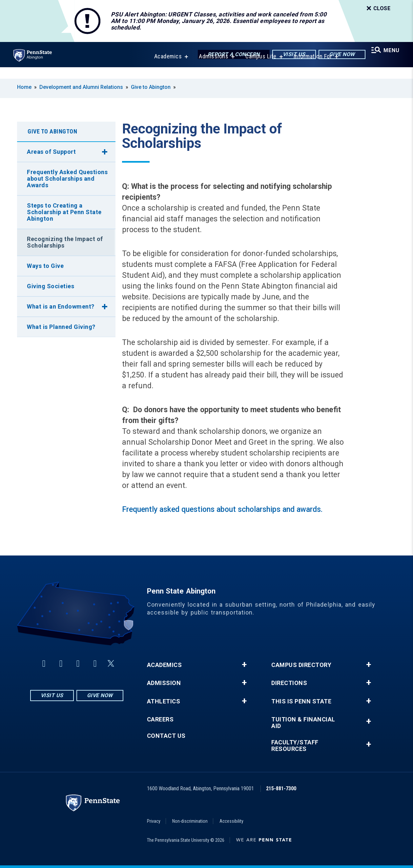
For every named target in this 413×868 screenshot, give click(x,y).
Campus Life (259, 68)
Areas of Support (51, 152)
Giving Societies (51, 286)
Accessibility (231, 821)
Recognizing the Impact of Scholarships (65, 242)
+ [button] (244, 665)
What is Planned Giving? (61, 327)
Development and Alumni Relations (81, 87)
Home (24, 87)
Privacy (154, 821)
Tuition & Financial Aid (303, 723)
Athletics (164, 701)
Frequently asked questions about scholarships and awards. (223, 509)
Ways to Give (45, 266)
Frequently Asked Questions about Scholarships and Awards (67, 179)
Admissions (211, 68)
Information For (311, 68)
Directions (289, 683)
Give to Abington (151, 87)
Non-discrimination (190, 821)
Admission (164, 683)
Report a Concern (230, 55)
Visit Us (290, 55)
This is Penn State (301, 701)
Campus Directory (301, 665)
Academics (166, 68)
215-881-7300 (281, 788)
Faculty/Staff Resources (295, 746)
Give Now (338, 55)
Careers (160, 719)
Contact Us (166, 736)
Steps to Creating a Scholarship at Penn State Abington (64, 212)
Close (378, 9)
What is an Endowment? (61, 306)
